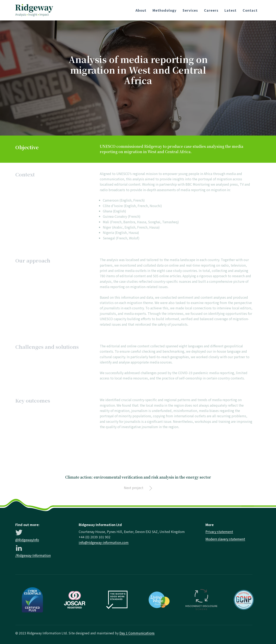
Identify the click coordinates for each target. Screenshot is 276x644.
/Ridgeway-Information (33, 555)
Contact (250, 10)
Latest (231, 10)
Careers (211, 10)
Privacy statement (219, 532)
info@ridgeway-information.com (104, 542)
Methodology (164, 10)
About (141, 10)
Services (190, 10)
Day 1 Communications (137, 633)
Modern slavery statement (225, 539)
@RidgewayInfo (27, 540)
